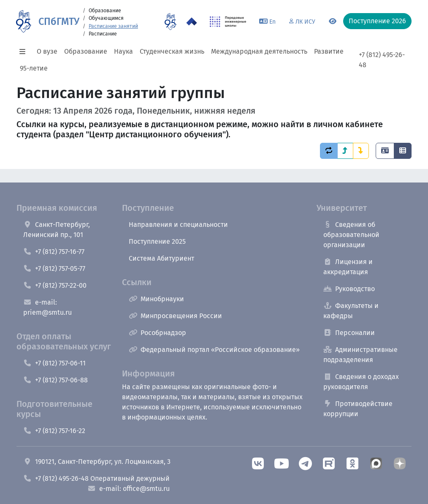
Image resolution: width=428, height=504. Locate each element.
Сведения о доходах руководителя (361, 382)
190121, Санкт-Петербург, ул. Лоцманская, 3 (97, 462)
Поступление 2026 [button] (377, 21)
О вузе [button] (47, 51)
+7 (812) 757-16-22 (54, 431)
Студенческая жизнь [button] (172, 51)
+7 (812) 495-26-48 (382, 60)
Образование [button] (86, 51)
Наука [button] (123, 51)
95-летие (34, 68)
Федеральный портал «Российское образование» (214, 350)
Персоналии (349, 333)
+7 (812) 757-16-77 (54, 252)
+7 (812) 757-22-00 (55, 285)
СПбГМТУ (59, 22)
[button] (25, 52)
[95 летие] (170, 22)
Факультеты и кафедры (351, 311)
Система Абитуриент (161, 258)
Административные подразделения (360, 355)
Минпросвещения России (175, 316)
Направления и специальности (178, 225)
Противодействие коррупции (358, 409)
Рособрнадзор (157, 333)
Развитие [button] (329, 51)
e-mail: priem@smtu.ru (47, 307)
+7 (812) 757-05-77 (54, 268)
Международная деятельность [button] (259, 51)
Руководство (349, 289)
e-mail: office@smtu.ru (129, 489)
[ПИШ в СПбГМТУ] (228, 22)
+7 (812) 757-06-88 (56, 380)
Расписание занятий (113, 26)
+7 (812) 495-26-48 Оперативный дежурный (96, 478)
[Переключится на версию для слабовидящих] (333, 22)
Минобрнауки (156, 299)
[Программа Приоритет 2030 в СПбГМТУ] (192, 22)
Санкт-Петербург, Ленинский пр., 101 (57, 230)
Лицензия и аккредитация (348, 267)
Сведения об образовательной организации (351, 235)
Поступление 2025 (157, 241)
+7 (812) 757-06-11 (54, 363)
